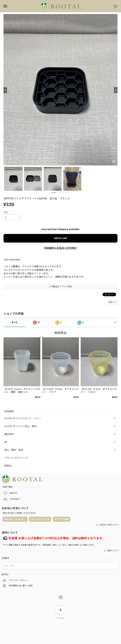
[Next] (116, 90)
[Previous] (5, 90)
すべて (15, 323)
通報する (112, 302)
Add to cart (61, 238)
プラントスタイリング (16, 458)
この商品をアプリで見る (60, 287)
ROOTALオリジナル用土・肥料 (21, 426)
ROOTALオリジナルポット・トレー (23, 418)
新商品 (8, 466)
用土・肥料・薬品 (14, 450)
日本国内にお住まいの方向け (61, 248)
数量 (6, 212)
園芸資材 (9, 434)
